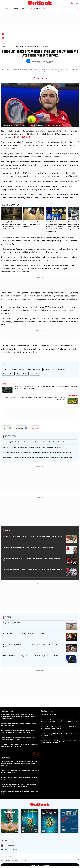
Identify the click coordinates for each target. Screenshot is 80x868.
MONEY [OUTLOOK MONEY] (16, 9)
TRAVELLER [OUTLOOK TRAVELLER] (24, 9)
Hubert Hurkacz (8, 374)
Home (3, 46)
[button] (34, 754)
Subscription (9, 845)
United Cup (35, 374)
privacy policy (22, 860)
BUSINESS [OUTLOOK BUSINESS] (8, 9)
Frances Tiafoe (22, 374)
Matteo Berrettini (34, 369)
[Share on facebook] (3, 30)
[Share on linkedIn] (3, 38)
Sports (11, 46)
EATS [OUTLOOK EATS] (31, 9)
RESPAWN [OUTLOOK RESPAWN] (37, 9)
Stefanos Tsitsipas (17, 369)
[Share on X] (3, 34)
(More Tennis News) (21, 137)
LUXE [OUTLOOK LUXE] (44, 9)
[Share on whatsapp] (3, 42)
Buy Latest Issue (11, 849)
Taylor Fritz (61, 369)
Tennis (5, 369)
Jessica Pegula (49, 369)
